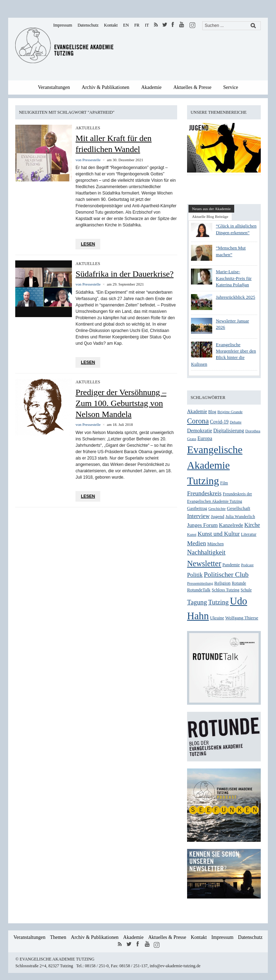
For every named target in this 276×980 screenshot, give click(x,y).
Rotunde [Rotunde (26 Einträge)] (239, 583)
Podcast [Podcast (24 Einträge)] (247, 565)
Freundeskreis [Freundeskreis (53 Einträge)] (204, 493)
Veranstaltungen (54, 87)
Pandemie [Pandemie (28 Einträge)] (231, 565)
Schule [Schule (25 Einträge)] (246, 590)
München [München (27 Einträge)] (215, 544)
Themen (58, 937)
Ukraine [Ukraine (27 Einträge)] (217, 618)
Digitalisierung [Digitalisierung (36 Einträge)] (229, 430)
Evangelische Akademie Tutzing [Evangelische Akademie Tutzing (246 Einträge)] (215, 465)
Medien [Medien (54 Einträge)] (197, 543)
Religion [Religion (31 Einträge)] (223, 583)
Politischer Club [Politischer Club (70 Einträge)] (226, 575)
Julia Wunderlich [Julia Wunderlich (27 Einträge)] (240, 517)
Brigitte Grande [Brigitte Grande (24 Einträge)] (230, 412)
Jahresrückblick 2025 (235, 297)
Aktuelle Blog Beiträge (210, 216)
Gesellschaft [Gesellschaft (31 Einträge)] (238, 508)
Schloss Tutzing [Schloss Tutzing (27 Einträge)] (225, 590)
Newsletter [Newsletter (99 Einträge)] (204, 564)
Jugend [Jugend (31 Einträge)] (218, 516)
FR (137, 25)
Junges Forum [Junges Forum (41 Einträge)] (202, 525)
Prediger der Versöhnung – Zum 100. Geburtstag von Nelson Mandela (121, 403)
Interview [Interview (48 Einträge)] (198, 516)
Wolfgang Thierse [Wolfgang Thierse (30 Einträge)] (242, 618)
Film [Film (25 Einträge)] (224, 483)
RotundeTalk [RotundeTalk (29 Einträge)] (199, 590)
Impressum (63, 25)
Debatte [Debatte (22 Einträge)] (235, 422)
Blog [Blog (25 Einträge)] (212, 412)
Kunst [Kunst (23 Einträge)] (192, 534)
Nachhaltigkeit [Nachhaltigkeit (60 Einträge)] (206, 552)
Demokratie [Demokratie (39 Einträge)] (200, 430)
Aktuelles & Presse (192, 87)
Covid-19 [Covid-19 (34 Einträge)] (219, 422)
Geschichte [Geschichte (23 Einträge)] (217, 508)
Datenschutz (88, 25)
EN (126, 25)
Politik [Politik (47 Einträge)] (195, 575)
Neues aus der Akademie (211, 209)
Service (231, 87)
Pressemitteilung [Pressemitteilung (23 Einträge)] (200, 583)
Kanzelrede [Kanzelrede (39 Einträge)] (231, 525)
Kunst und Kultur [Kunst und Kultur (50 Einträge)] (219, 534)
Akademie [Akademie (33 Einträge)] (197, 412)
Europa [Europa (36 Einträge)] (205, 438)
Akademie (151, 87)
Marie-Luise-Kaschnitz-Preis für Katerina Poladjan (234, 278)
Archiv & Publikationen (106, 87)
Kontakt (111, 25)
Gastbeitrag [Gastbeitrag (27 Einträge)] (197, 508)
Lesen (88, 244)
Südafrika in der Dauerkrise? (125, 274)
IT (147, 25)
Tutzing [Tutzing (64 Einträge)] (218, 602)
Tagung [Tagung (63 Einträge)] (197, 602)
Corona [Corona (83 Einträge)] (198, 421)
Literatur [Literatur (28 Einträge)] (249, 534)
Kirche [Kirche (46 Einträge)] (252, 525)
